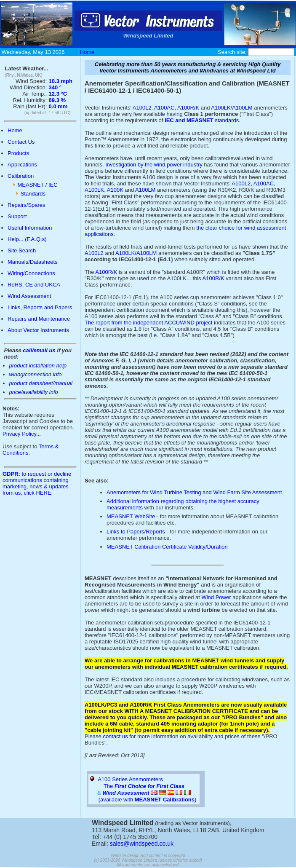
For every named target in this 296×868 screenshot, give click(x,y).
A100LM (145, 190)
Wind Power (216, 597)
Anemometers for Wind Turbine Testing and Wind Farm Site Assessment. (195, 492)
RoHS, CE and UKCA (34, 285)
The (144, 786)
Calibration (21, 176)
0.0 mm (58, 106)
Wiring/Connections (31, 273)
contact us (115, 736)
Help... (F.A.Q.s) (27, 239)
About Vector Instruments (38, 330)
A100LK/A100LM (232, 108)
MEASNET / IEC (37, 185)
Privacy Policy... (22, 434)
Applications (22, 165)
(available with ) (148, 800)
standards (202, 120)
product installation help (38, 366)
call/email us (39, 350)
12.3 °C (58, 94)
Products (18, 153)
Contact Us (21, 142)
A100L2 (142, 108)
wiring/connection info (36, 374)
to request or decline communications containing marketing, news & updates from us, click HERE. (37, 483)
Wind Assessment (29, 296)
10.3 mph (61, 81)
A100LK (94, 190)
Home (87, 52)
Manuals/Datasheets (33, 262)
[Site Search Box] (271, 52)
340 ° (55, 87)
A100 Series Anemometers (130, 779)
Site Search (22, 250)
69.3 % (57, 100)
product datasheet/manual (41, 383)
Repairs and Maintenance (39, 319)
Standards (33, 194)
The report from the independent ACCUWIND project (148, 323)
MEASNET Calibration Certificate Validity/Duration (167, 547)
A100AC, (264, 184)
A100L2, (242, 184)
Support (17, 216)
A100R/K (188, 108)
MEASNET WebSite (131, 516)
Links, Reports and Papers (40, 307)
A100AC (164, 108)
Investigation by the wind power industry (154, 165)
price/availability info (34, 392)
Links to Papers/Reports (136, 532)
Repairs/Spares (27, 205)
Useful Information (30, 228)
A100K (115, 190)
